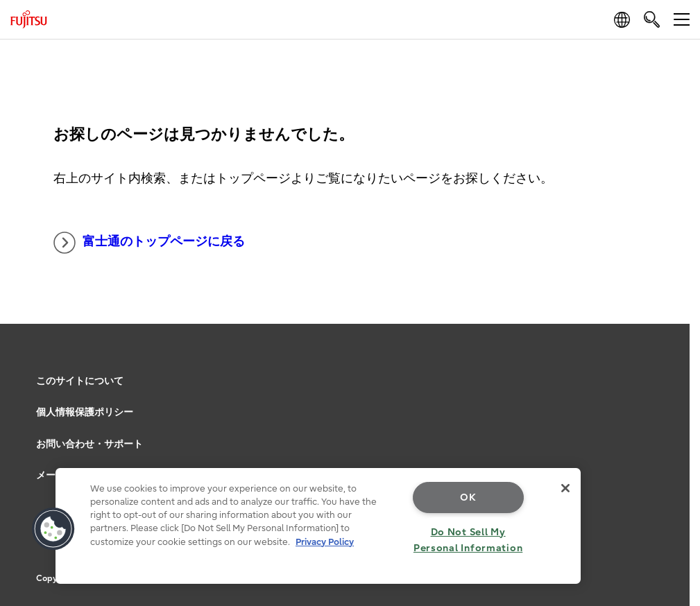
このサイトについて (80, 381)
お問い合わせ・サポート (89, 444)
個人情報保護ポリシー (85, 412)
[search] (652, 19)
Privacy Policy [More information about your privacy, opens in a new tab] (325, 542)
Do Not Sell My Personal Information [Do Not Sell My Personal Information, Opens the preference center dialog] (468, 540)
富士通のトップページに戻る (149, 243)
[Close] (565, 488)
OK (468, 497)
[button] (53, 529)
